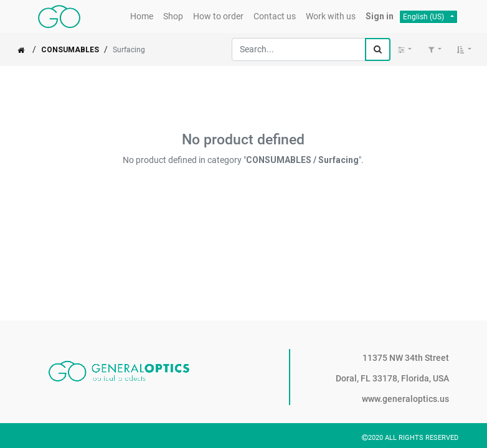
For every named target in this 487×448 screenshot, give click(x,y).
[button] (464, 50)
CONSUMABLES (70, 50)
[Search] (378, 49)
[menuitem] (142, 16)
